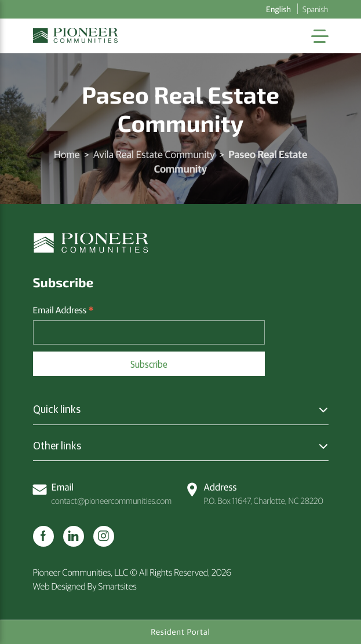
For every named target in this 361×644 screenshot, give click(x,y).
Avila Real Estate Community (154, 154)
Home (67, 154)
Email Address (63, 310)
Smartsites (118, 586)
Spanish (315, 9)
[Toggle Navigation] (320, 36)
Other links (57, 445)
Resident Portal (180, 632)
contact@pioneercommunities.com (103, 493)
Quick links (57, 409)
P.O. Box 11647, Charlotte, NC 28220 (254, 493)
